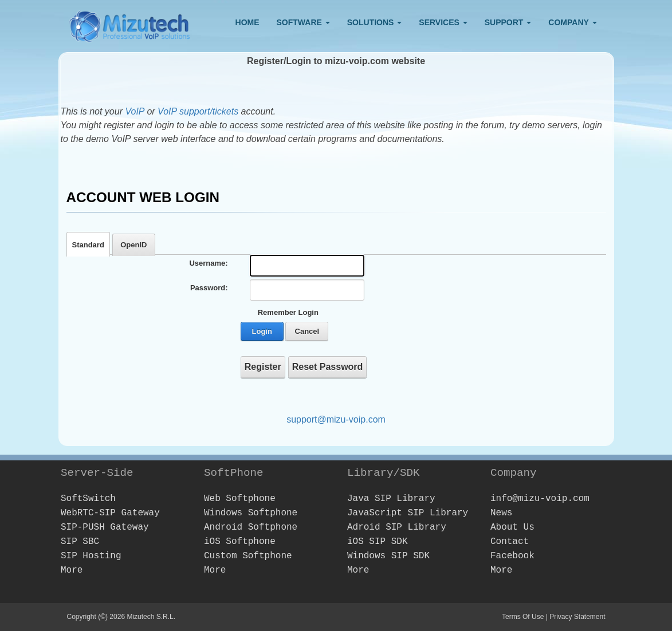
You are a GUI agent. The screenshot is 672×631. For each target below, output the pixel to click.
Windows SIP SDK (388, 556)
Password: (209, 288)
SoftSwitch (88, 499)
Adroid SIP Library (397, 527)
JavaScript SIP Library (408, 513)
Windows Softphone (251, 513)
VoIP (136, 111)
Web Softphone (240, 499)
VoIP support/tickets (198, 111)
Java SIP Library (391, 499)
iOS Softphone (240, 542)
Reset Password (328, 367)
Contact (510, 542)
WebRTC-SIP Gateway (110, 513)
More (72, 570)
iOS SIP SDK (378, 542)
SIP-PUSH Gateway (105, 527)
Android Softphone (251, 527)
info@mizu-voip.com (540, 499)
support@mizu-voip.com (336, 419)
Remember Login (288, 312)
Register (263, 367)
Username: (208, 263)
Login (262, 331)
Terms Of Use (523, 617)
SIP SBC (80, 542)
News (501, 513)
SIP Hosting (91, 556)
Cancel (307, 331)
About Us (512, 527)
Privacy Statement (577, 617)
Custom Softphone (248, 556)
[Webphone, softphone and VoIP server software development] (130, 24)
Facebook (512, 556)
